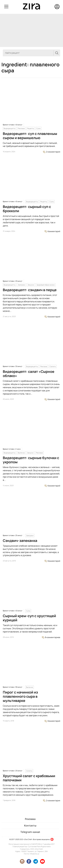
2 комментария (52, 152)
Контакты (30, 825)
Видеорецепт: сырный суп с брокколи (27, 209)
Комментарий (52, 231)
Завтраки (22, 285)
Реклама (21, 128)
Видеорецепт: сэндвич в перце (30, 290)
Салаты (53, 366)
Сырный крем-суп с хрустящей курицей (29, 618)
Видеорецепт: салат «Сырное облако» (29, 374)
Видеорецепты (10, 128)
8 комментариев (51, 637)
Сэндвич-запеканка (20, 541)
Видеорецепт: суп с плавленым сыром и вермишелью (30, 136)
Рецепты (31, 128)
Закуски (31, 285)
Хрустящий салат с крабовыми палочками (29, 778)
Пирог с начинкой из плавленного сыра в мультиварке (20, 696)
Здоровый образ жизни (46, 285)
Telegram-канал (30, 832)
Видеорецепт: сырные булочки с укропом (31, 460)
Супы (38, 128)
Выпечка (21, 453)
